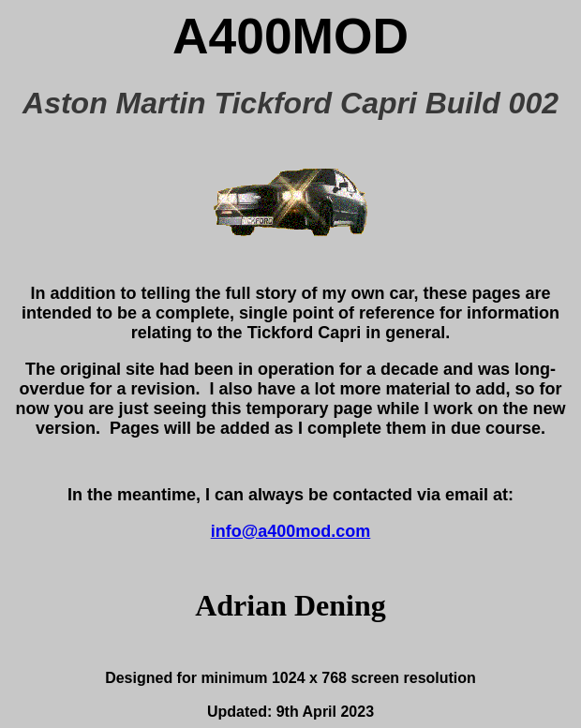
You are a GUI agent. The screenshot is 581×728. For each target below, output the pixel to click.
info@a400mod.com (291, 531)
